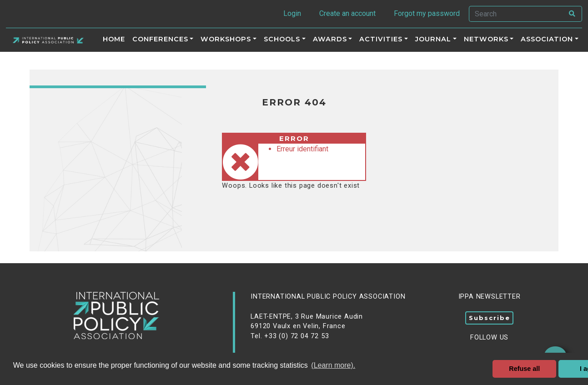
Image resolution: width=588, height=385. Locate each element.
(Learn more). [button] (333, 365)
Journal (433, 39)
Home (114, 39)
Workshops (226, 39)
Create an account (347, 13)
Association (547, 39)
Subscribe (490, 318)
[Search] (516, 14)
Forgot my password (427, 13)
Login (292, 13)
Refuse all (524, 369)
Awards (330, 39)
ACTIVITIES (381, 39)
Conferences (160, 39)
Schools (282, 39)
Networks (486, 39)
